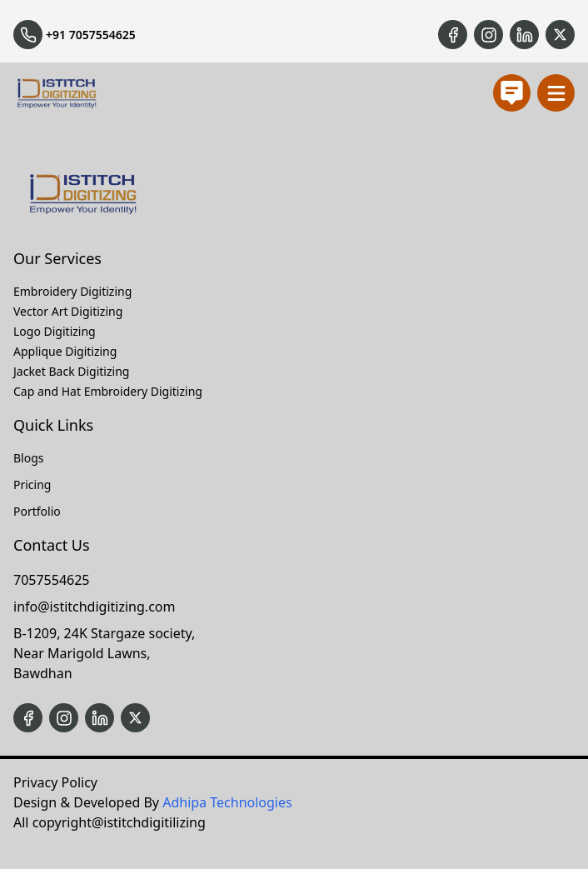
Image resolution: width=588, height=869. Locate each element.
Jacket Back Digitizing (71, 371)
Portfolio (37, 511)
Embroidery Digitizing (72, 291)
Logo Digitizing (55, 331)
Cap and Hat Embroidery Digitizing (108, 391)
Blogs (29, 458)
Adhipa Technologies (227, 802)
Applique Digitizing (65, 351)
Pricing (32, 484)
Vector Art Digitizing (68, 311)
